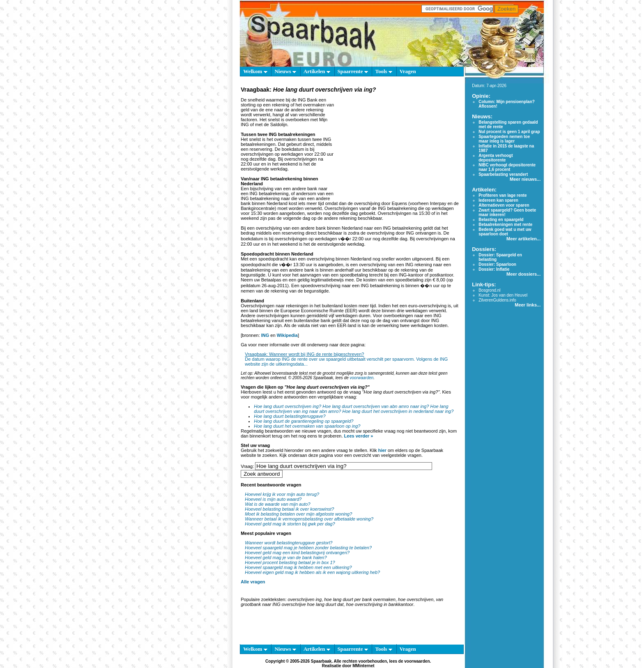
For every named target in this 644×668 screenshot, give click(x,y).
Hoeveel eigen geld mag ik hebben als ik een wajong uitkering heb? (312, 572)
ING (265, 335)
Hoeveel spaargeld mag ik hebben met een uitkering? (298, 567)
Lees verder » (359, 436)
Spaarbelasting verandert (503, 174)
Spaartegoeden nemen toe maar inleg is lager (504, 139)
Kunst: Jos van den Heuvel (503, 295)
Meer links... (528, 305)
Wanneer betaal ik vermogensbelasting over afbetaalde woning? (309, 519)
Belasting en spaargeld (501, 220)
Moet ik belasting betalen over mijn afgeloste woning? (298, 514)
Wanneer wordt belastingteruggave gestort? (289, 543)
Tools (383, 71)
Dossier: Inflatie (494, 269)
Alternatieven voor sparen (504, 205)
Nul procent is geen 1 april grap (509, 132)
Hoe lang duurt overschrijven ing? (287, 406)
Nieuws (285, 71)
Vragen (408, 71)
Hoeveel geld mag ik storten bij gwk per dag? (290, 524)
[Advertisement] (398, 145)
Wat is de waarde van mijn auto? (277, 504)
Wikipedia (287, 335)
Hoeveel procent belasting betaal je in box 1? (290, 562)
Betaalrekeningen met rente (505, 225)
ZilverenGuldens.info (497, 300)
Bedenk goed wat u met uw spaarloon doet (505, 232)
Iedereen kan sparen (498, 200)
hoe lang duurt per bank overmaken (360, 599)
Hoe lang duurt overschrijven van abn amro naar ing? (376, 406)
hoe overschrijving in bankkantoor (379, 604)
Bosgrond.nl (489, 290)
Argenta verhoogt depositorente (496, 158)
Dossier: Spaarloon (497, 264)
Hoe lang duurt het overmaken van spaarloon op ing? (307, 426)
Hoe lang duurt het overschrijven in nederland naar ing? (398, 411)
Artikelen (317, 71)
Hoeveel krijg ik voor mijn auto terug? (282, 494)
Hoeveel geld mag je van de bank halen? (286, 557)
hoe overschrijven (416, 599)
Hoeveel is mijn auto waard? (273, 499)
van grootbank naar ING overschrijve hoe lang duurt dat (342, 602)
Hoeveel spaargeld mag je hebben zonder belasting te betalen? (308, 548)
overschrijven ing (305, 599)
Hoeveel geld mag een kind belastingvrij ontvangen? (297, 553)
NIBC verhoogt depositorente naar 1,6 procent (507, 167)
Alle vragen (253, 582)
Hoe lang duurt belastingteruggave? (290, 416)
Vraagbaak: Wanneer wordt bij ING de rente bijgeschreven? (304, 354)
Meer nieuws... (525, 179)
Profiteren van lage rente (503, 195)
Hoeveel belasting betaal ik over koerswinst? (289, 509)
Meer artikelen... (523, 239)
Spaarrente (353, 71)
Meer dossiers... (523, 274)
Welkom (255, 71)
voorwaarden (362, 378)
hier (382, 450)
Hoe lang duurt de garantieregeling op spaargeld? (304, 421)
